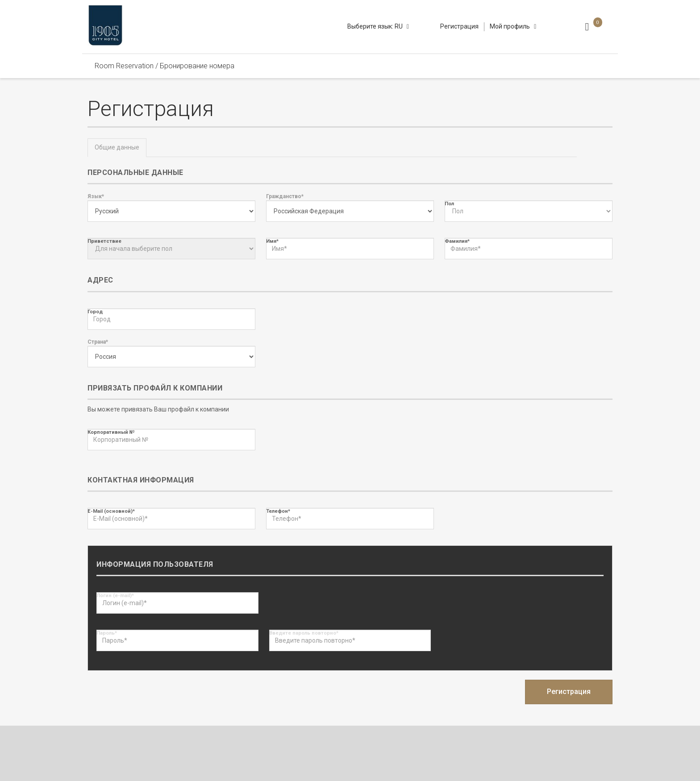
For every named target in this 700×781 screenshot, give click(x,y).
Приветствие (104, 241)
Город (95, 312)
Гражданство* (285, 196)
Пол (449, 204)
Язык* (96, 196)
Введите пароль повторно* (304, 633)
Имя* (272, 241)
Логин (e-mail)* (115, 596)
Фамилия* (457, 241)
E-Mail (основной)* (111, 511)
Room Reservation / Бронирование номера (165, 66)
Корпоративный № (111, 432)
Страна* (98, 342)
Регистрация (459, 26)
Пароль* (107, 633)
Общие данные (117, 147)
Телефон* (278, 511)
